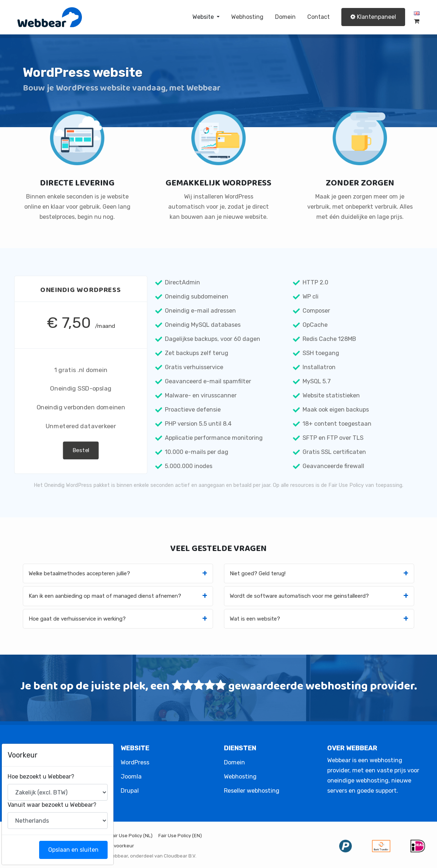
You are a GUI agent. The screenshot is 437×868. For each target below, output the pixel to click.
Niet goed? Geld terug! (258, 573)
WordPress (135, 762)
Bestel (81, 450)
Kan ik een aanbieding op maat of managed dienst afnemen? (105, 596)
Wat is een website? (255, 619)
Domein (285, 17)
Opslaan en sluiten (79, 850)
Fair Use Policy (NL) (131, 836)
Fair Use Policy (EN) (180, 836)
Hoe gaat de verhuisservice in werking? (77, 619)
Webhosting (247, 17)
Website (204, 17)
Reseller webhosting (252, 791)
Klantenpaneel (373, 17)
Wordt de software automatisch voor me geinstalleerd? (299, 596)
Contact (319, 17)
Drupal (130, 791)
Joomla (131, 777)
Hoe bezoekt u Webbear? (46, 777)
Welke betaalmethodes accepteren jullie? (79, 573)
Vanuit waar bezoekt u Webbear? (57, 805)
